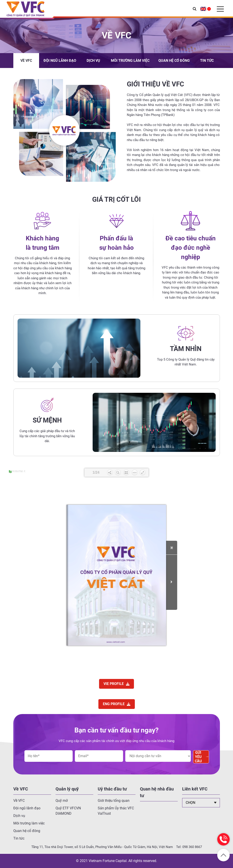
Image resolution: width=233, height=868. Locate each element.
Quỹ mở (62, 801)
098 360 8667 (192, 847)
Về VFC (26, 61)
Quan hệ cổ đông (174, 61)
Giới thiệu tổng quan (114, 801)
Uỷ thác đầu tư (112, 789)
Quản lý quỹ (67, 789)
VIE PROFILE (116, 684)
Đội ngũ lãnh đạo (60, 61)
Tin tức (207, 61)
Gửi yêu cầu (202, 757)
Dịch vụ (93, 61)
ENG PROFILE (117, 704)
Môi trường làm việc (130, 61)
